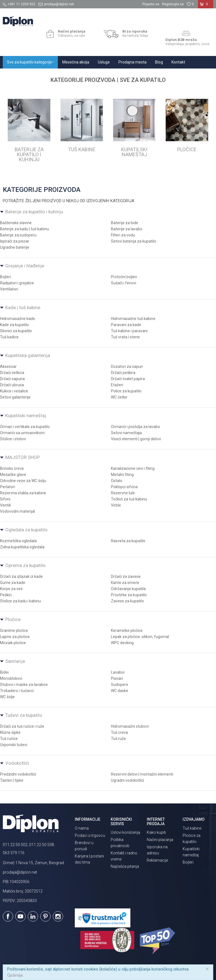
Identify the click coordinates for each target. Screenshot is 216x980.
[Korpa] (206, 6)
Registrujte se (173, 4)
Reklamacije (157, 860)
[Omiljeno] (190, 4)
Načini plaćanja (160, 840)
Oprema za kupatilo (25, 565)
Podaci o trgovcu (90, 835)
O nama (82, 828)
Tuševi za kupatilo (24, 715)
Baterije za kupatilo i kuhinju (34, 212)
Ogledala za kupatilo (26, 530)
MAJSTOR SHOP (23, 457)
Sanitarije (15, 661)
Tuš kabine (192, 828)
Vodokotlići (17, 763)
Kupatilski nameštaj (26, 416)
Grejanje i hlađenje (25, 266)
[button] (209, 14)
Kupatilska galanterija (28, 355)
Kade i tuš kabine (23, 307)
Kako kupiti (156, 832)
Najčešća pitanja (125, 866)
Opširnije (15, 975)
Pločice (13, 619)
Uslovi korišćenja (125, 832)
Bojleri (188, 862)
